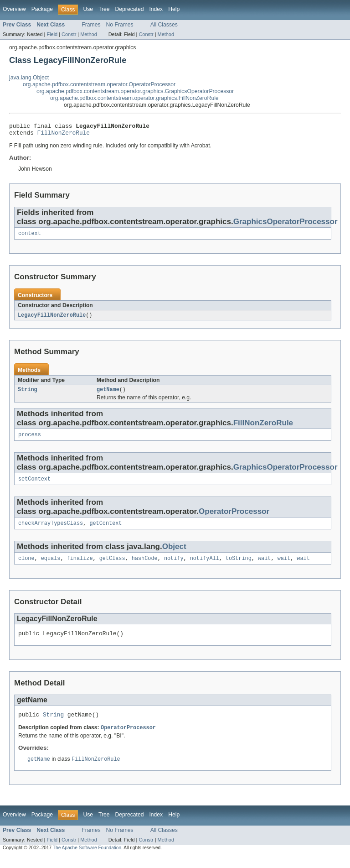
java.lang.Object (29, 78)
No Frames (120, 25)
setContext (34, 486)
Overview (14, 9)
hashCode (145, 567)
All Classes (164, 25)
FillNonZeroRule (64, 135)
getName (108, 394)
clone (26, 567)
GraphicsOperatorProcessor (286, 224)
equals (51, 567)
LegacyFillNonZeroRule (52, 319)
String (28, 394)
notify (174, 567)
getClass (112, 567)
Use (88, 9)
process (30, 440)
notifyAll (205, 567)
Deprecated (130, 9)
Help (174, 9)
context (30, 237)
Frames (91, 25)
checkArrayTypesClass (51, 531)
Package (42, 9)
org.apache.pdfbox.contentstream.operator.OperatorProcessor (99, 84)
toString (239, 567)
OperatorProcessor (234, 518)
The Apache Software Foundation (87, 860)
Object (174, 554)
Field (52, 34)
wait (264, 567)
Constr (69, 34)
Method (88, 34)
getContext (106, 531)
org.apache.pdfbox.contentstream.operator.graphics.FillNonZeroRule (134, 98)
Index (156, 9)
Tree (104, 9)
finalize (80, 567)
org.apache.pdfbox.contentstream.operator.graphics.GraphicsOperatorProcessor (135, 91)
